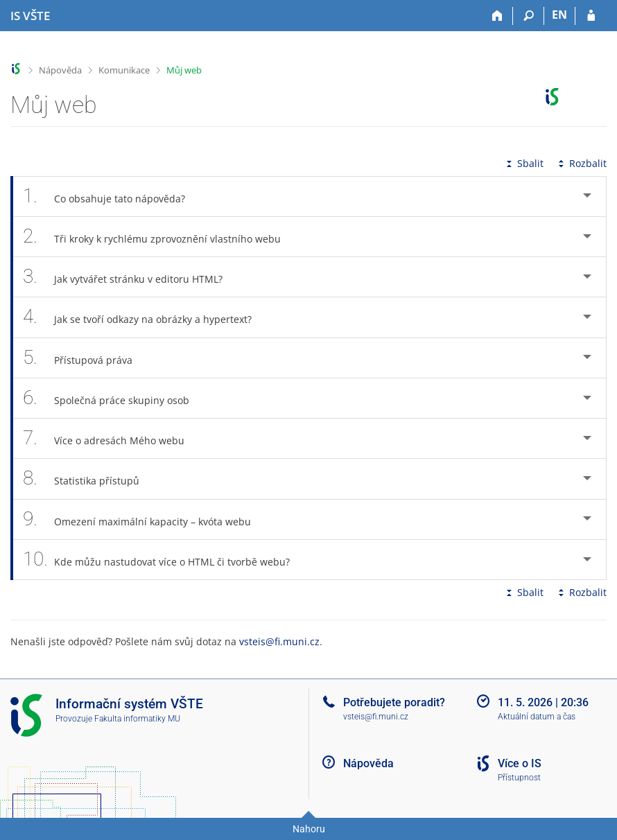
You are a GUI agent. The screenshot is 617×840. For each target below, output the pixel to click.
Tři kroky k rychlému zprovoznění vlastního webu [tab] (159, 237)
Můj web (184, 70)
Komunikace (124, 70)
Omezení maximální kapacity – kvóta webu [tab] (145, 519)
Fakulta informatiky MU (137, 719)
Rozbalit (581, 163)
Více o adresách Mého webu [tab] (111, 438)
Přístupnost (519, 778)
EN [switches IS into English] (559, 15)
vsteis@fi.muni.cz (279, 641)
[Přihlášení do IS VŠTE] (591, 16)
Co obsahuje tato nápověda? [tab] (112, 196)
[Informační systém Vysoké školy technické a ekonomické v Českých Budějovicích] (30, 16)
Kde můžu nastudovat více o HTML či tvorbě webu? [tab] (164, 560)
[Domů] (497, 16)
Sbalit (523, 163)
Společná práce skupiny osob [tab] (114, 398)
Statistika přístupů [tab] (89, 479)
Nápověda (60, 70)
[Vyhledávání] (529, 16)
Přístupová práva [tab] (85, 358)
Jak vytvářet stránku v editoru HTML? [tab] (130, 277)
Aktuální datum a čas (537, 717)
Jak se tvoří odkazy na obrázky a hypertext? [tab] (145, 317)
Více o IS (520, 763)
